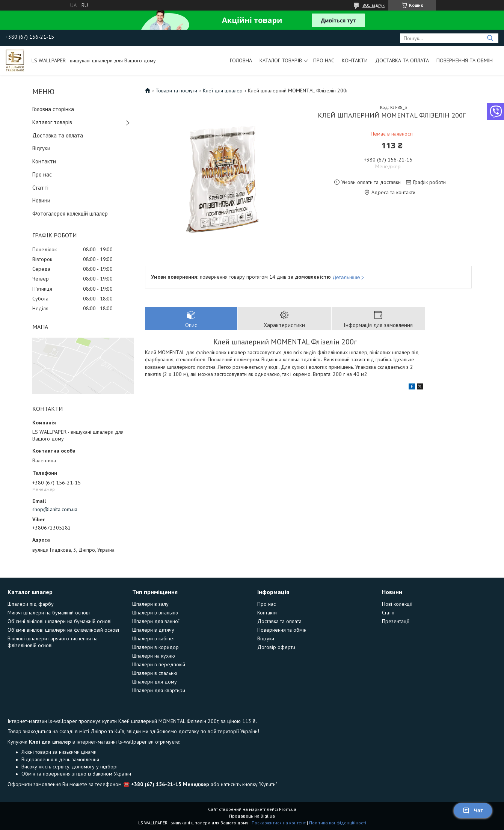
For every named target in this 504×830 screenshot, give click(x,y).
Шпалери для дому (155, 682)
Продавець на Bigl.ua (252, 816)
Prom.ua (288, 809)
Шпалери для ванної (156, 621)
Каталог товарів (281, 60)
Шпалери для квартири (159, 690)
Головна (241, 60)
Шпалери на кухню (154, 656)
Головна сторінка (53, 109)
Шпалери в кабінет (154, 638)
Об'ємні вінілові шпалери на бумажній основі (60, 621)
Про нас (324, 60)
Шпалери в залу (150, 604)
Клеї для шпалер (223, 91)
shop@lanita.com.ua (55, 509)
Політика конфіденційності (338, 823)
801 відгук (373, 5)
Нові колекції (397, 604)
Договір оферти (276, 647)
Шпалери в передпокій (159, 664)
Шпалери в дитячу (153, 630)
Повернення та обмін (465, 60)
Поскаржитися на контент (279, 823)
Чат (473, 810)
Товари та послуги (176, 91)
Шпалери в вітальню (155, 613)
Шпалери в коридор (155, 647)
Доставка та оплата (402, 60)
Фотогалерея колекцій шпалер (70, 214)
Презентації (396, 621)
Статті (40, 188)
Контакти (355, 60)
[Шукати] (490, 38)
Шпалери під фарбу (31, 604)
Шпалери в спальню (155, 673)
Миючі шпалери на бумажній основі (49, 613)
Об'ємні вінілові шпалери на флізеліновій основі (63, 630)
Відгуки (41, 148)
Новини (41, 200)
